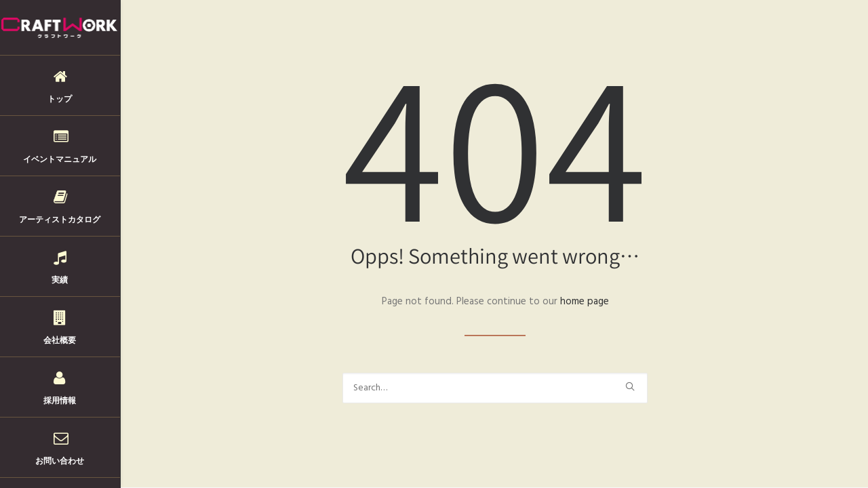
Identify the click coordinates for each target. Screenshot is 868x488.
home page (585, 302)
